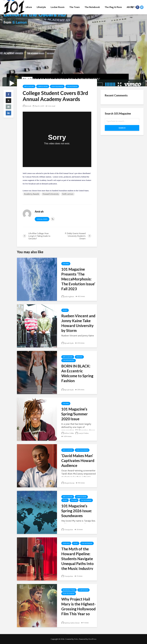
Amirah (27, 106)
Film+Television (57, 86)
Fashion (79, 357)
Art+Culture (29, 86)
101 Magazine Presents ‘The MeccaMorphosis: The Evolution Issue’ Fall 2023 (78, 279)
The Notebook (92, 7)
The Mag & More (113, 7)
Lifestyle (41, 7)
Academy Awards (32, 194)
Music (65, 310)
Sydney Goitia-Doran (70, 623)
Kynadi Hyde (67, 343)
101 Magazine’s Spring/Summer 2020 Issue (75, 414)
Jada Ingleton (68, 297)
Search (122, 128)
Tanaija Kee (67, 530)
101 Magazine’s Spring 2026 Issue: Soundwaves (77, 511)
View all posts (42, 219)
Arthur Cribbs (68, 433)
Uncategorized (69, 360)
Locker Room (58, 7)
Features (66, 543)
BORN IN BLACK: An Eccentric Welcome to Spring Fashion (77, 373)
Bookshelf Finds (69, 590)
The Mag (66, 264)
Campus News (43, 86)
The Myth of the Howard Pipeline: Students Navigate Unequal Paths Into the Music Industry (77, 559)
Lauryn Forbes (82, 433)
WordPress (92, 639)
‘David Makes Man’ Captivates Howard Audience (78, 461)
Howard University (51, 194)
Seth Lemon (68, 194)
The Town (75, 7)
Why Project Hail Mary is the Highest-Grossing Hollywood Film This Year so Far (78, 609)
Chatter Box (83, 590)
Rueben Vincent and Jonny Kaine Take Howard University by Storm (78, 323)
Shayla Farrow (68, 483)
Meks (76, 639)
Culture (28, 7)
